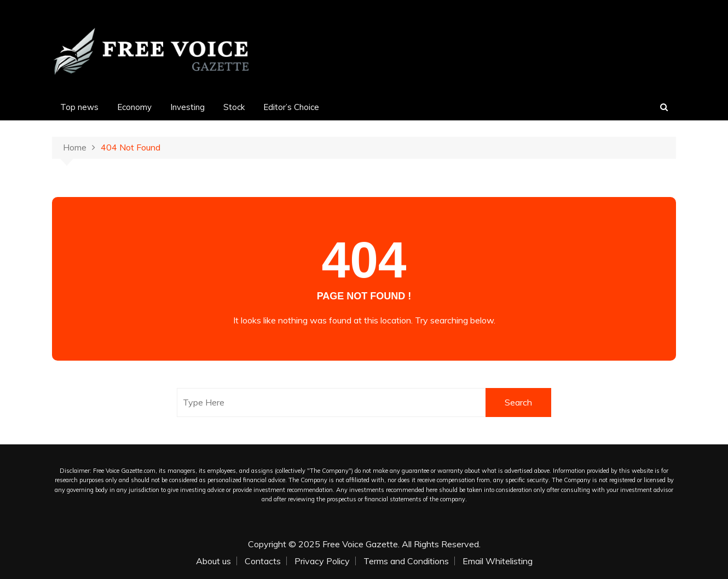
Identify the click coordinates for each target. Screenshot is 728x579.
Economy (134, 107)
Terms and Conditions (406, 561)
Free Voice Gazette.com (124, 471)
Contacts (263, 561)
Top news (79, 107)
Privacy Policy (322, 561)
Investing (187, 107)
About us (213, 561)
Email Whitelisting (498, 561)
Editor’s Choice (291, 107)
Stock (234, 107)
